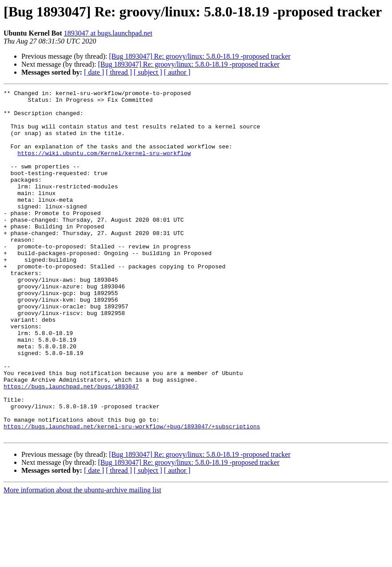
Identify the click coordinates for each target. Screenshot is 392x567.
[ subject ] (148, 72)
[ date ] (94, 72)
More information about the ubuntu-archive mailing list (82, 559)
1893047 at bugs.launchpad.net (108, 33)
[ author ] (177, 72)
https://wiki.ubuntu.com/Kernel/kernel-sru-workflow (104, 166)
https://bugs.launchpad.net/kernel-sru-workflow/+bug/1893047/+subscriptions (132, 494)
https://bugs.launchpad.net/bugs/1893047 (71, 446)
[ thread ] (119, 72)
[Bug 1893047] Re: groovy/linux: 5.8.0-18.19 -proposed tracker (200, 56)
